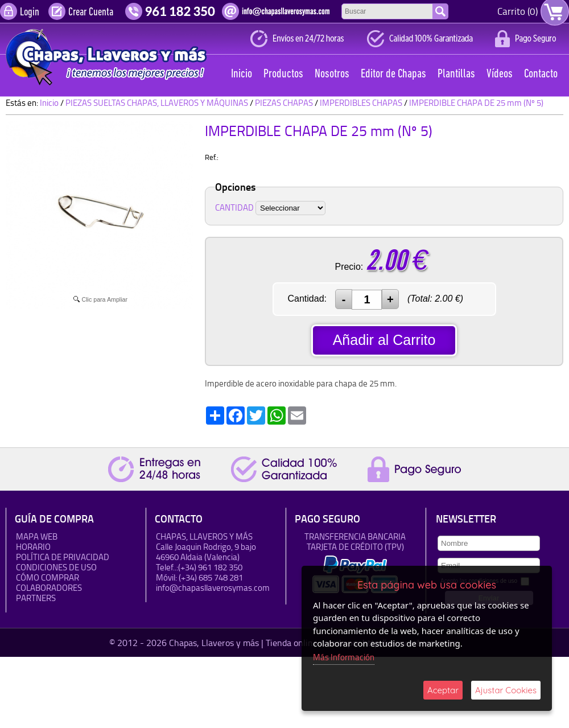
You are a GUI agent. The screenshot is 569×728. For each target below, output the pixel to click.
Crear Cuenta (91, 13)
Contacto (541, 74)
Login (30, 13)
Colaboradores (49, 588)
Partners (36, 598)
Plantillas (456, 74)
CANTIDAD (234, 207)
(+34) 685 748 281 (211, 577)
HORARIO (33, 547)
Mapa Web (37, 536)
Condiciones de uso (56, 567)
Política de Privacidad (63, 557)
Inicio (242, 74)
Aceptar (443, 690)
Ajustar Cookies (506, 690)
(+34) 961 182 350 (210, 567)
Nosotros (332, 74)
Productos (283, 74)
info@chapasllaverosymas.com (213, 588)
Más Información (344, 657)
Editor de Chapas (393, 74)
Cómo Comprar (48, 577)
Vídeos (500, 74)
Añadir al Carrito (384, 340)
